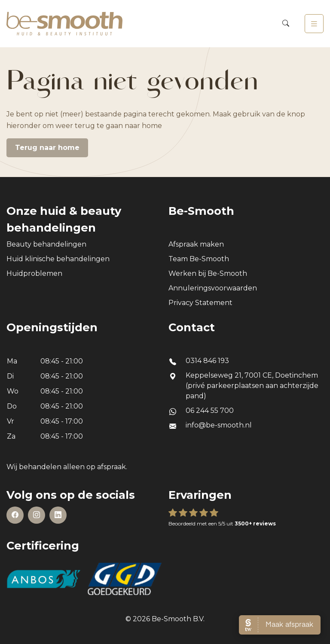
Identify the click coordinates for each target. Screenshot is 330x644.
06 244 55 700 (210, 411)
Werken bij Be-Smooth (208, 273)
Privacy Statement (200, 303)
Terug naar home (47, 148)
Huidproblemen (34, 273)
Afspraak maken (196, 244)
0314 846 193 (207, 361)
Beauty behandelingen (46, 244)
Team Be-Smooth (199, 259)
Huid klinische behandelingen (58, 259)
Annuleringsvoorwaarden (213, 288)
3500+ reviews (255, 523)
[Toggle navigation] (314, 24)
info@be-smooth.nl (219, 425)
